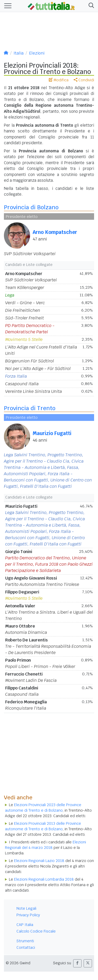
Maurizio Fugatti (52, 433)
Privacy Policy (28, 915)
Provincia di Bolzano (31, 207)
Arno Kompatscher (55, 232)
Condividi (84, 80)
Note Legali (26, 908)
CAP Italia (25, 925)
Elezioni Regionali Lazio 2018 (39, 861)
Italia (19, 53)
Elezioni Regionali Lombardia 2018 (44, 879)
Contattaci (26, 947)
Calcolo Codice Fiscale (36, 931)
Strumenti (25, 941)
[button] (90, 6)
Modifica (59, 80)
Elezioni (37, 53)
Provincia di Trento (30, 408)
